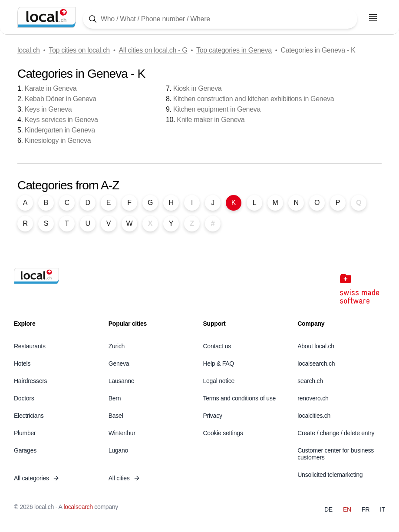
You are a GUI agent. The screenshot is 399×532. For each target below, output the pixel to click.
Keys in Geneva (48, 109)
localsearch (78, 507)
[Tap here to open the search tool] (220, 19)
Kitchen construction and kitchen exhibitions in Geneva (254, 99)
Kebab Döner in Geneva (61, 99)
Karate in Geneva (51, 88)
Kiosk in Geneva (198, 88)
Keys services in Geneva (61, 120)
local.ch (29, 50)
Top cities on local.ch (79, 50)
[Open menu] (373, 17)
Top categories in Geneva (234, 50)
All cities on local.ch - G (153, 50)
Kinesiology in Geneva (58, 140)
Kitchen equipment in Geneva (217, 109)
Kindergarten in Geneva (60, 130)
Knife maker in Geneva (211, 120)
